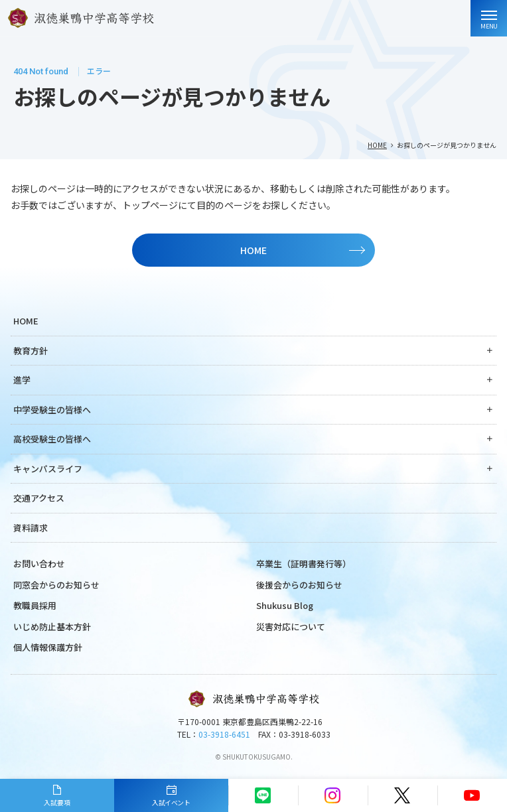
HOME (377, 145)
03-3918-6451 (224, 734)
